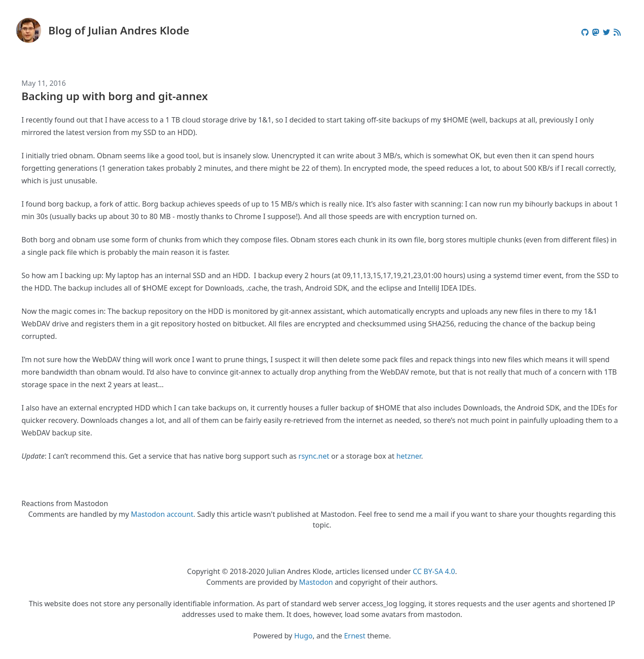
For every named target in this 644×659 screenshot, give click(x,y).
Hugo (303, 636)
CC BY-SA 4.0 (434, 571)
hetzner (409, 456)
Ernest (355, 636)
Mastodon (316, 582)
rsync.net (314, 456)
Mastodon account (162, 514)
